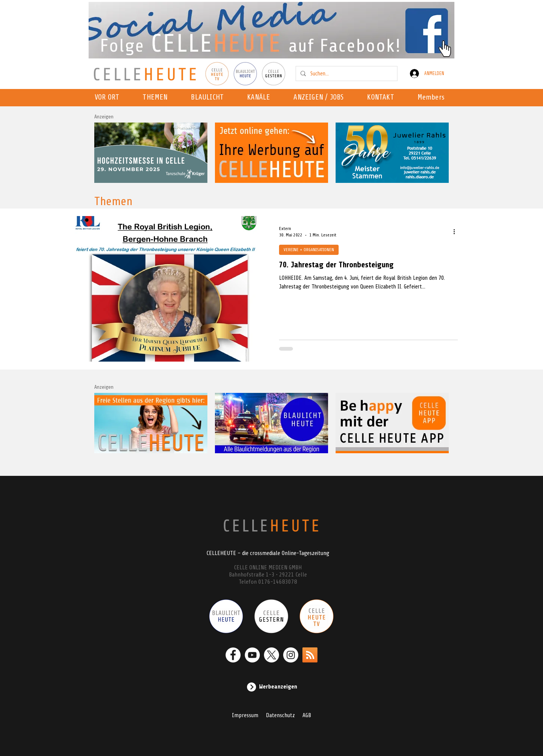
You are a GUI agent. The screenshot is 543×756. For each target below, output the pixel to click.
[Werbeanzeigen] (271, 687)
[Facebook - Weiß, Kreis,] (233, 655)
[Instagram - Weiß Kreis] (291, 655)
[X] (271, 655)
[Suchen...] (346, 74)
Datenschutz (280, 715)
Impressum (245, 715)
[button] (261, 98)
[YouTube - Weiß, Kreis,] (252, 655)
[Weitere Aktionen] (457, 232)
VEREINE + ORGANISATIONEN (309, 250)
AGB (307, 715)
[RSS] (310, 655)
